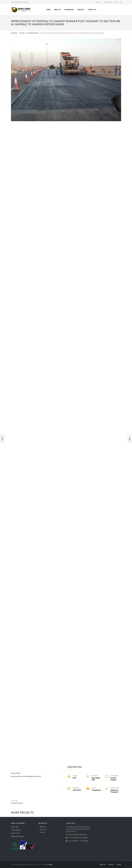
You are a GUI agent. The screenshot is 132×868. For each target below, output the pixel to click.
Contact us (92, 10)
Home (48, 10)
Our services (108, 2)
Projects (81, 10)
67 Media (50, 865)
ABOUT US (57, 10)
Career (98, 2)
